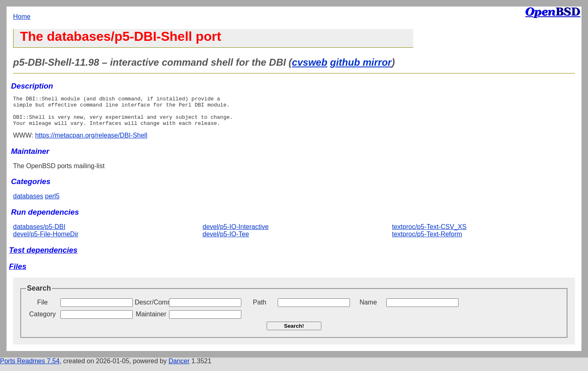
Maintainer (151, 320)
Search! (294, 332)
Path (259, 308)
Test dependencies (43, 256)
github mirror (361, 62)
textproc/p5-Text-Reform (427, 240)
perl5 (52, 202)
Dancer (179, 367)
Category (43, 320)
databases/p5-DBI (39, 233)
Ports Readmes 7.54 (30, 367)
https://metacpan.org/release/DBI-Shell (91, 141)
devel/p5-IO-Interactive (236, 233)
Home (22, 17)
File (42, 308)
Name (368, 308)
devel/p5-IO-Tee (226, 240)
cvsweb (310, 62)
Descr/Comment (151, 308)
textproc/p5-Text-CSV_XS (429, 233)
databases (28, 202)
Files (18, 272)
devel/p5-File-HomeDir (46, 240)
